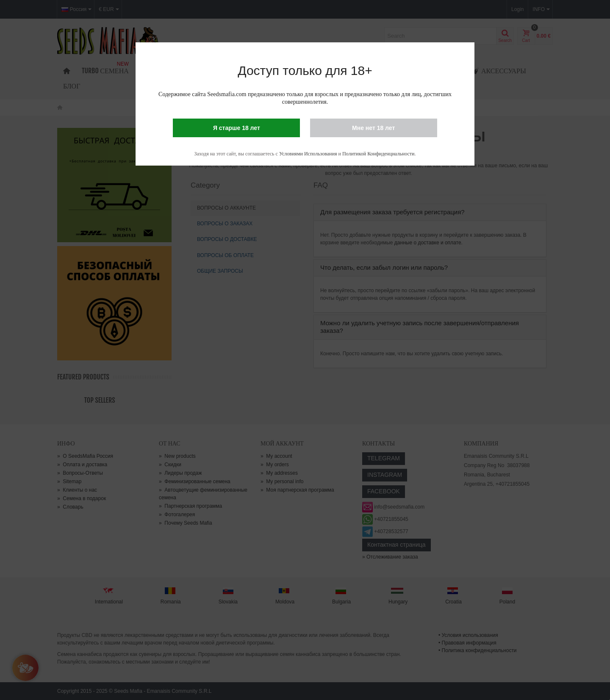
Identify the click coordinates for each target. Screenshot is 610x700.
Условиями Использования (308, 154)
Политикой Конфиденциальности (378, 154)
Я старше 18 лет (237, 128)
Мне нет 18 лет (373, 128)
